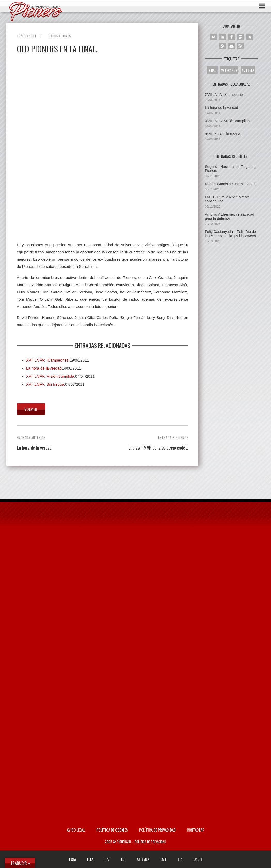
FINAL (212, 70)
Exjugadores (60, 36)
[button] (214, 37)
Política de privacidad (157, 830)
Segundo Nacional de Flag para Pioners (230, 169)
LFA (180, 859)
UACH (198, 859)
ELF (123, 859)
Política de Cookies (112, 830)
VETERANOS (229, 70)
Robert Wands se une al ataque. (231, 184)
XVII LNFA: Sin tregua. (46, 384)
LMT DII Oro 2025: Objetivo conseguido (227, 199)
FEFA (90, 859)
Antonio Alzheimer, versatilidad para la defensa (230, 216)
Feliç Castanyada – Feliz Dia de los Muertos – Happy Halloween (230, 234)
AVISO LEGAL (76, 830)
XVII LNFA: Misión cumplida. (51, 376)
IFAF (107, 859)
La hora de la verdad (44, 368)
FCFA (73, 859)
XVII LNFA (248, 70)
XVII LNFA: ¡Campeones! (48, 360)
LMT (164, 859)
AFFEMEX (143, 859)
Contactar (196, 830)
